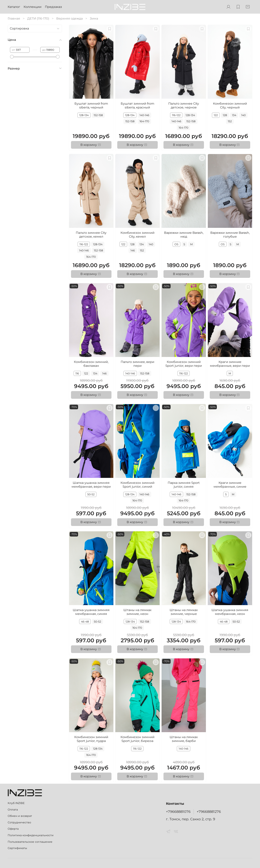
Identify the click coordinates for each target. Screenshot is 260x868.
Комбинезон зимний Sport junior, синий (137, 485)
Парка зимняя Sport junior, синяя (184, 485)
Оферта (13, 829)
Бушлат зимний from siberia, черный (91, 105)
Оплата (13, 810)
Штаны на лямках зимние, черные (184, 612)
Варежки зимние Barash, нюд (184, 235)
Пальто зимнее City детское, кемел (91, 235)
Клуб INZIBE (16, 803)
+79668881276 (209, 812)
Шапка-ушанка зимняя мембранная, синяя (91, 612)
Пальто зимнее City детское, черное (184, 105)
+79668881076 (178, 812)
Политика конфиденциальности (31, 835)
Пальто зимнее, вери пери (137, 364)
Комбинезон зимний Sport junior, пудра (91, 739)
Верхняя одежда (69, 18)
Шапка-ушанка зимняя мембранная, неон (230, 612)
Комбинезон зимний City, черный (230, 105)
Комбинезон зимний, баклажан (91, 364)
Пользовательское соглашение (30, 842)
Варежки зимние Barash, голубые (230, 235)
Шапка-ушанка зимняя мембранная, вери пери (91, 485)
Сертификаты (17, 848)
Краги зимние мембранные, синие (230, 485)
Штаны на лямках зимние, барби (184, 739)
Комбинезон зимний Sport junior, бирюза (137, 739)
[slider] (12, 57)
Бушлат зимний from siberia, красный (137, 105)
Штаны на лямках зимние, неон (137, 612)
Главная (14, 18)
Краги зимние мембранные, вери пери (230, 364)
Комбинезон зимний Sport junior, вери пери (184, 364)
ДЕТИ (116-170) (38, 18)
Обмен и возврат (20, 816)
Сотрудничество (19, 822)
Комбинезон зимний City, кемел (137, 235)
